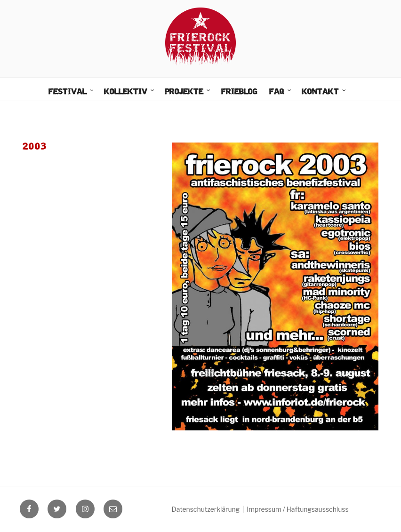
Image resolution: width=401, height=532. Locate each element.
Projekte (188, 92)
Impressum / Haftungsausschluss (297, 509)
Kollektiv (130, 92)
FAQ (281, 92)
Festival (72, 92)
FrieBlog (239, 92)
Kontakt (324, 92)
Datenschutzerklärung (206, 509)
